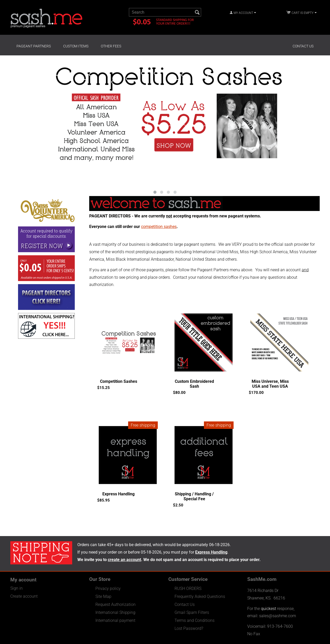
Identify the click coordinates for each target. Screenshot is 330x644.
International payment (115, 620)
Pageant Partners (34, 46)
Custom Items (76, 46)
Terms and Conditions (195, 620)
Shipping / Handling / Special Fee (194, 496)
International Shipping (115, 612)
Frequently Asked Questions (200, 596)
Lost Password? (189, 628)
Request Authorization (115, 604)
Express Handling (118, 494)
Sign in (16, 588)
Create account (24, 596)
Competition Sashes (119, 381)
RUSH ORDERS (188, 588)
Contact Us (303, 46)
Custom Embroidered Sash (194, 384)
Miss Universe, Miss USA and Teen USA (270, 384)
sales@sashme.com (278, 616)
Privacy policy (108, 588)
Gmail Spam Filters (192, 612)
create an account (124, 560)
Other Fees (111, 46)
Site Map (103, 596)
